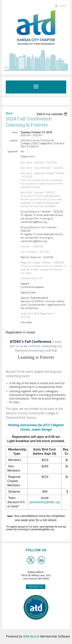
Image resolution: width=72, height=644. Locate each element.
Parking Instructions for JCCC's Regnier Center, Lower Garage (36, 427)
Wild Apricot (31, 636)
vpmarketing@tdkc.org (45, 502)
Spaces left (13, 151)
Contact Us (36, 587)
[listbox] (52, 114)
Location (14, 140)
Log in (63, 5)
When (15, 132)
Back (9, 113)
